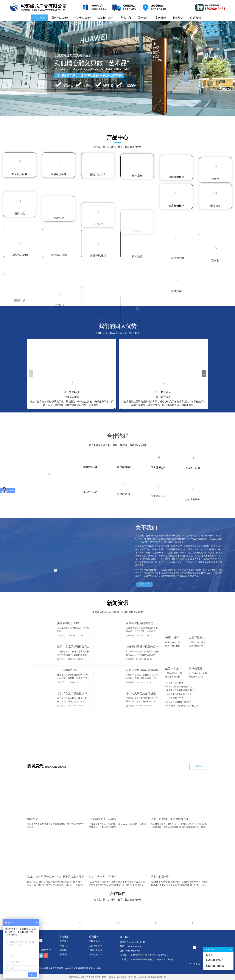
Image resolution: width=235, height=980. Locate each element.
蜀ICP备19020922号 (117, 977)
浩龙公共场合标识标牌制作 (179, 702)
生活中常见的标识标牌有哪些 (180, 690)
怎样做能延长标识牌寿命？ (179, 694)
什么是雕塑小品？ (174, 698)
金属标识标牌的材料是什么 (179, 686)
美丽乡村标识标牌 (174, 683)
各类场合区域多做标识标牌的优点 (182, 706)
